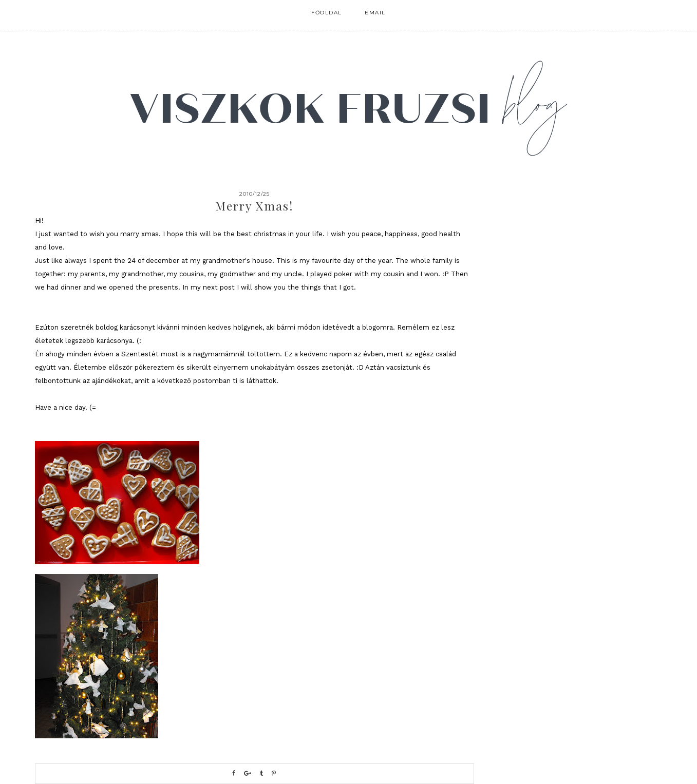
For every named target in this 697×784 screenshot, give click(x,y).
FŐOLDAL (327, 13)
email (375, 13)
